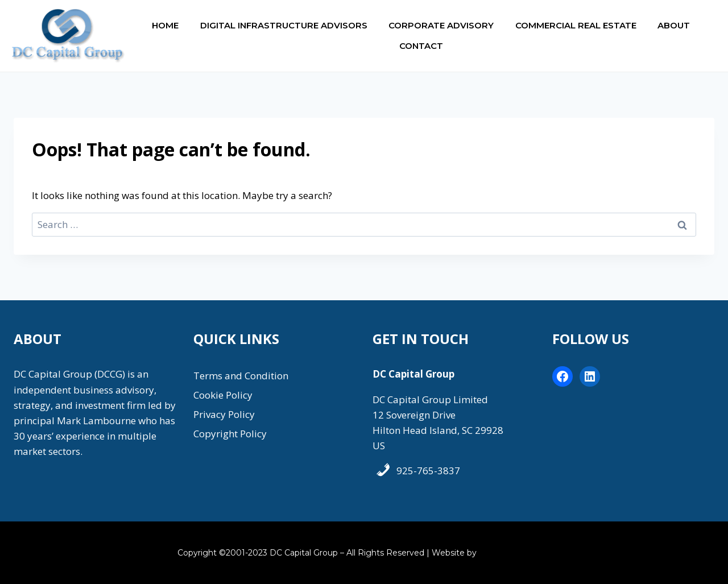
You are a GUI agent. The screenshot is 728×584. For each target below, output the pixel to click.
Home (165, 25)
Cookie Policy (223, 395)
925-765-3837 (428, 471)
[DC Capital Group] (68, 36)
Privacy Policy (224, 414)
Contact (421, 46)
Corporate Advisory (441, 25)
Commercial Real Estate (576, 25)
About (674, 25)
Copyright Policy (230, 434)
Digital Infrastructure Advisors (284, 25)
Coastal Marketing (515, 553)
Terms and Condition (241, 376)
